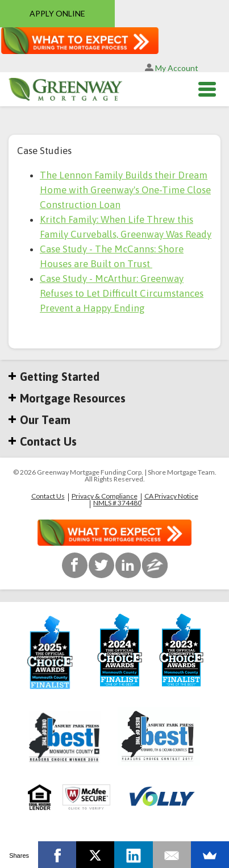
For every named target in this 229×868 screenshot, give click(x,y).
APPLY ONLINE (57, 13)
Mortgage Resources (67, 398)
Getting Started (54, 377)
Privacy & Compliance (105, 496)
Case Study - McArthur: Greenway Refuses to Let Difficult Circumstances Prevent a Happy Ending (122, 293)
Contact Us (43, 442)
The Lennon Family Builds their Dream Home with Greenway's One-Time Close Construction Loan (125, 190)
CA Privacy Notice (171, 496)
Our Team (39, 420)
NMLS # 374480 (117, 503)
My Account (172, 68)
